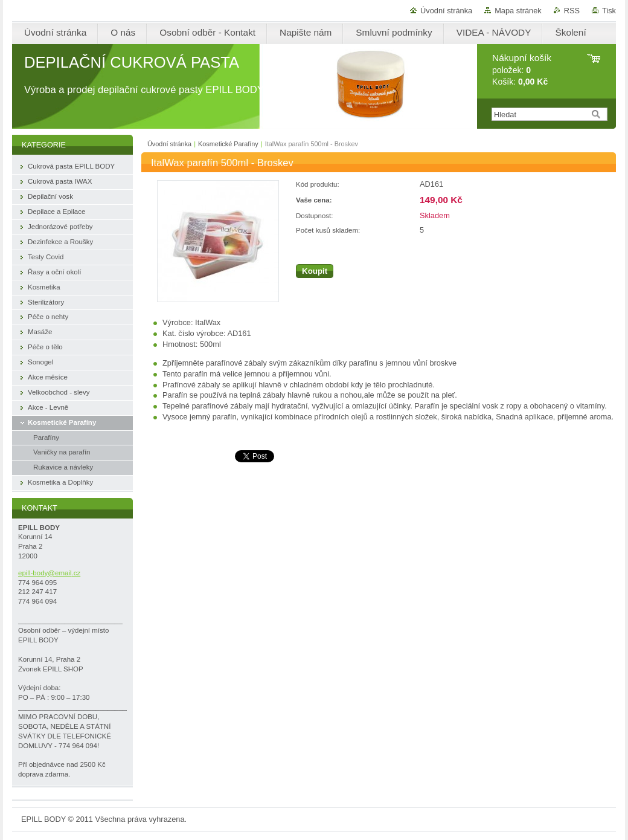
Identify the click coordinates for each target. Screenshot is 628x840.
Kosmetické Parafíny (228, 144)
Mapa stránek (518, 11)
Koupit (315, 271)
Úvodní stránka (446, 11)
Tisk (609, 11)
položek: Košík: (522, 70)
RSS (572, 11)
